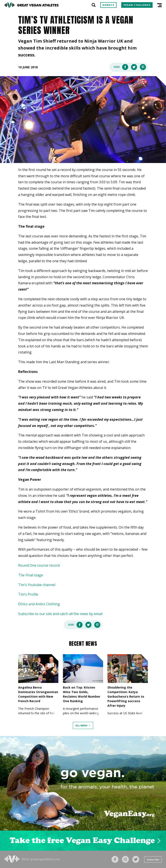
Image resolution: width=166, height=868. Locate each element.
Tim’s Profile (28, 594)
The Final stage (31, 575)
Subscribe (153, 859)
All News (81, 725)
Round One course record (39, 565)
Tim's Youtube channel (37, 585)
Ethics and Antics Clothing (39, 604)
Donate (108, 5)
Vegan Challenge (137, 5)
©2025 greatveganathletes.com (41, 859)
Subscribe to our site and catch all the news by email (60, 614)
